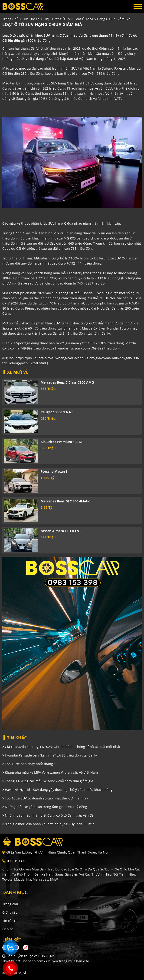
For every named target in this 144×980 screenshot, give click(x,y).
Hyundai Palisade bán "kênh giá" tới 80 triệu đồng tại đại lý (50, 755)
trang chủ (10, 19)
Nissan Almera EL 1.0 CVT (61, 531)
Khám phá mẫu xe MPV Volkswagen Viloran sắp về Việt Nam (50, 772)
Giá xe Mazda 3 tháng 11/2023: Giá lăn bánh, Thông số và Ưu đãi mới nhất (61, 747)
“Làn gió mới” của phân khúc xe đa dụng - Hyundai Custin (48, 824)
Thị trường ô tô (57, 19)
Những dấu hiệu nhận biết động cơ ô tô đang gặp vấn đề (48, 815)
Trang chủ (10, 904)
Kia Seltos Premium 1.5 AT (62, 442)
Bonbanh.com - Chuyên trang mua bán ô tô (55, 961)
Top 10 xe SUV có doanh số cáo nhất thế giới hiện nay (45, 798)
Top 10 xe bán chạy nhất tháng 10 (30, 764)
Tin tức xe (10, 921)
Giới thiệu (10, 912)
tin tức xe (31, 19)
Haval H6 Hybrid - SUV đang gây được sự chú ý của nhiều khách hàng (57, 790)
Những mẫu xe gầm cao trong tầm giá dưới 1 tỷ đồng (45, 807)
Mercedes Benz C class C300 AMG (67, 382)
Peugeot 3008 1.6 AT (57, 412)
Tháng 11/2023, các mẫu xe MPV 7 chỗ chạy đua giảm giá (48, 781)
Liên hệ (8, 929)
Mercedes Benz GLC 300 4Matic (65, 501)
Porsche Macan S (54, 471)
